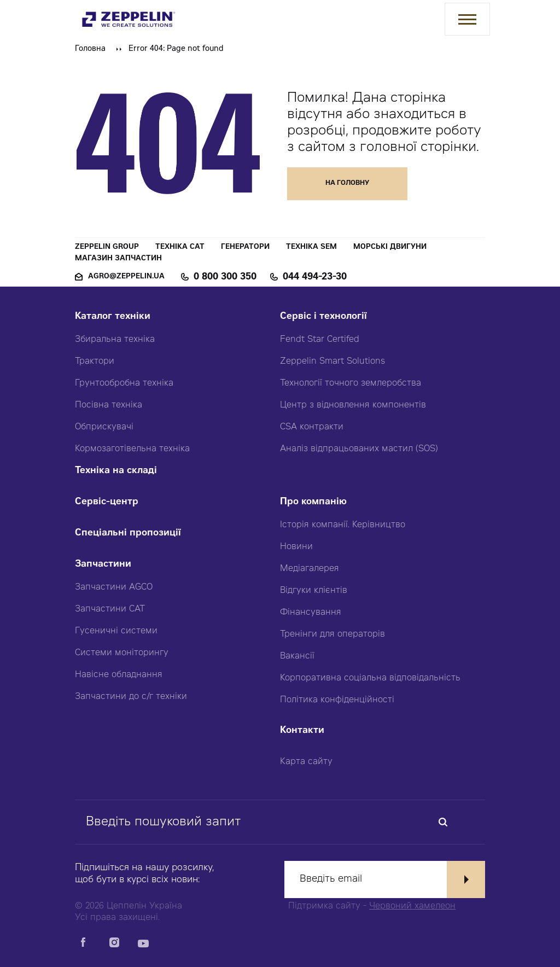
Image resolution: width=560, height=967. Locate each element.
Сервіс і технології (323, 317)
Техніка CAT (180, 247)
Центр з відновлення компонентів (353, 405)
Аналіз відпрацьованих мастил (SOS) (359, 449)
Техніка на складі (116, 471)
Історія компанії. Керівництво (343, 525)
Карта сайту (306, 762)
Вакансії (297, 656)
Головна (90, 49)
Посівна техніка (109, 405)
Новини (296, 547)
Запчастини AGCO (114, 587)
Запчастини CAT (110, 609)
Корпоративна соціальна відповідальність (370, 678)
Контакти (302, 731)
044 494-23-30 (315, 277)
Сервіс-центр (107, 502)
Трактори (95, 362)
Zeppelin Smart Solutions (332, 362)
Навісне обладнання (119, 675)
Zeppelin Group (107, 247)
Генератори (245, 247)
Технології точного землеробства (351, 383)
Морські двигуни (390, 247)
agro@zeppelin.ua (126, 277)
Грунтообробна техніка (124, 383)
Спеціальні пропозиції (128, 534)
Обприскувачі (104, 427)
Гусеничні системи (116, 631)
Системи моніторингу (122, 653)
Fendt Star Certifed (320, 340)
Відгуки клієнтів (314, 591)
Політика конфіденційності (337, 700)
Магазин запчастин (118, 259)
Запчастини (103, 565)
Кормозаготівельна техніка (132, 449)
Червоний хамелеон (412, 906)
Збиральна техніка (115, 340)
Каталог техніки (113, 317)
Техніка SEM (311, 247)
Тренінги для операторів (332, 634)
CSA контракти (312, 427)
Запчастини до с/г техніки (131, 697)
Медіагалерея (310, 569)
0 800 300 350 (225, 277)
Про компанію (313, 502)
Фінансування (311, 613)
